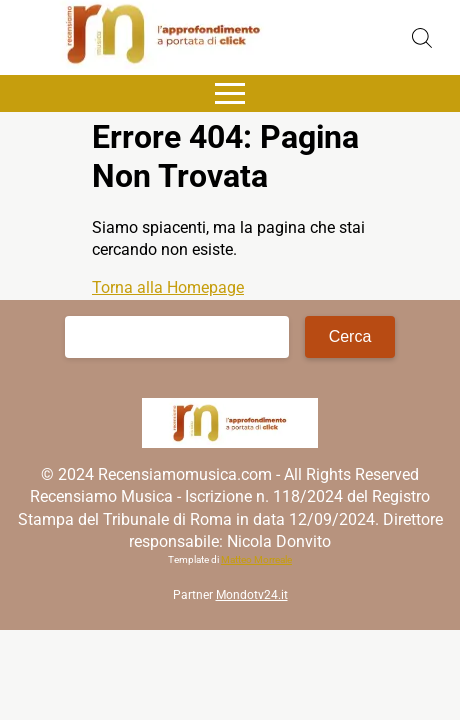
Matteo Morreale (256, 559)
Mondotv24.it (252, 595)
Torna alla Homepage (168, 287)
